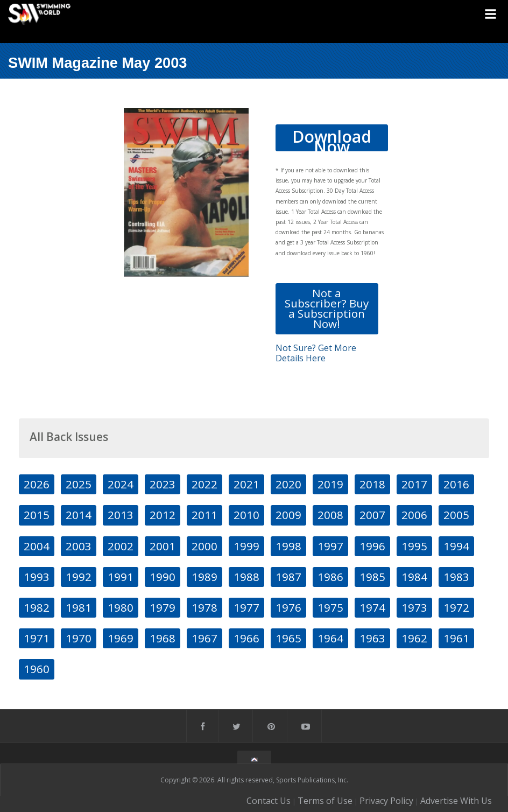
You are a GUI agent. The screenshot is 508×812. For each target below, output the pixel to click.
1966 (246, 638)
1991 (121, 577)
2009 (288, 515)
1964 (330, 638)
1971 (37, 638)
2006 (414, 515)
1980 (121, 607)
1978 (204, 607)
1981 (79, 607)
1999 (246, 546)
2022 (204, 484)
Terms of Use (325, 801)
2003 (79, 546)
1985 (372, 577)
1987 (288, 577)
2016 (456, 484)
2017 (414, 484)
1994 (456, 546)
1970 (79, 638)
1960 (37, 669)
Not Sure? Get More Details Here (316, 353)
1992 (79, 577)
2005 (456, 515)
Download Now (332, 138)
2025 (79, 484)
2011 (204, 515)
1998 (288, 546)
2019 (330, 484)
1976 (288, 607)
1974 (372, 607)
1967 (204, 638)
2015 (37, 515)
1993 (37, 577)
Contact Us (269, 801)
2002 (121, 546)
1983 (456, 577)
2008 (330, 515)
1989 (204, 577)
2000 (204, 546)
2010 (246, 515)
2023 (163, 484)
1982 (37, 607)
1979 (163, 607)
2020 (288, 484)
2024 (121, 484)
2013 (121, 515)
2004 (37, 546)
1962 (414, 638)
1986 (330, 577)
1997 (330, 546)
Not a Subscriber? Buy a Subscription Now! (327, 309)
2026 (37, 484)
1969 (121, 638)
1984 (414, 577)
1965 (288, 638)
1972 (456, 607)
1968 (163, 638)
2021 (246, 484)
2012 (163, 515)
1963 (372, 638)
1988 (246, 577)
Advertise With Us (456, 801)
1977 (246, 607)
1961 (456, 638)
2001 (163, 546)
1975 (330, 607)
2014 (79, 515)
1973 (414, 607)
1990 (163, 577)
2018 (372, 484)
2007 (372, 515)
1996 (372, 546)
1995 (414, 546)
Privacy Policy (386, 801)
